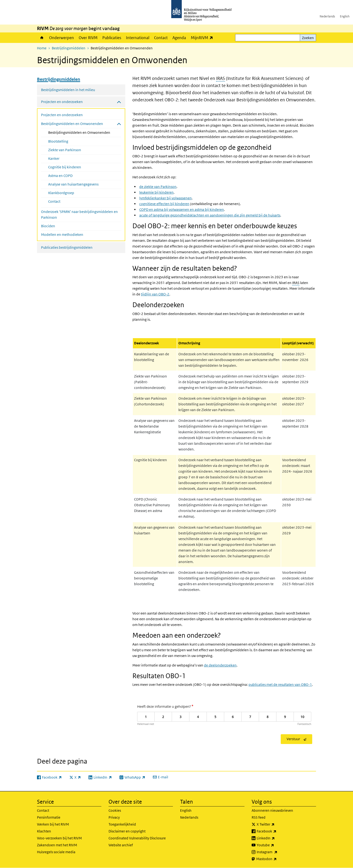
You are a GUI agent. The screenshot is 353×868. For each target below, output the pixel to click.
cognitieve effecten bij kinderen (164, 204)
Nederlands (327, 16)
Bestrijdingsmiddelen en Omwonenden (85, 132)
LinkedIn (276, 838)
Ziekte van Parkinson (65, 150)
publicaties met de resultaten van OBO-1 (280, 685)
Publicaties (112, 38)
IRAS (221, 78)
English (345, 16)
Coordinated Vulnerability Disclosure (137, 838)
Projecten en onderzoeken (62, 115)
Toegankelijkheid (122, 824)
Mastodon (277, 859)
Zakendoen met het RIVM (57, 845)
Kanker (54, 158)
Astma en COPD (60, 176)
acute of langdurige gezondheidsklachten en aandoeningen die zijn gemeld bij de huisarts (210, 215)
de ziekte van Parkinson (158, 187)
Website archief (121, 845)
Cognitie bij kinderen (65, 167)
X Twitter (276, 824)
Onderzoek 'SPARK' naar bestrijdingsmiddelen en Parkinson (79, 214)
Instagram (278, 852)
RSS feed (259, 817)
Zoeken (308, 38)
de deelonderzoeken (220, 665)
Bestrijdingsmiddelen (69, 48)
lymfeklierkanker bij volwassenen (166, 198)
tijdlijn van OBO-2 (155, 294)
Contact (161, 38)
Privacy (114, 817)
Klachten (44, 831)
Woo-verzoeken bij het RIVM (59, 838)
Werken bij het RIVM (53, 824)
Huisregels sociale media (56, 852)
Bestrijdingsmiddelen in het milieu (68, 90)
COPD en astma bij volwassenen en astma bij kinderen (182, 209)
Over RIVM (88, 38)
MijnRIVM (203, 38)
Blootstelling (58, 141)
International (138, 38)
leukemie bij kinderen (156, 192)
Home (42, 38)
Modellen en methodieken (62, 235)
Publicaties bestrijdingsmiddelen (67, 247)
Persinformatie (49, 817)
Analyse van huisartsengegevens (73, 184)
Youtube (276, 845)
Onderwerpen (62, 38)
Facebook (277, 831)
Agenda (179, 38)
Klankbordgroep (61, 193)
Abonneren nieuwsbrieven (272, 810)
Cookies (115, 810)
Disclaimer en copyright (127, 831)
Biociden (48, 226)
